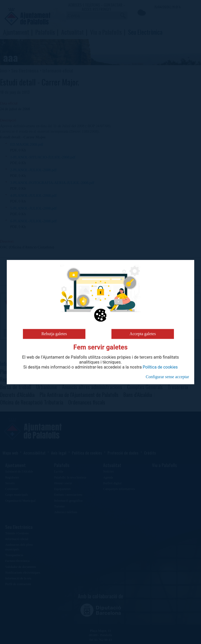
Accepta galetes (143, 334)
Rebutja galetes (54, 334)
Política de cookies (160, 367)
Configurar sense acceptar (167, 377)
